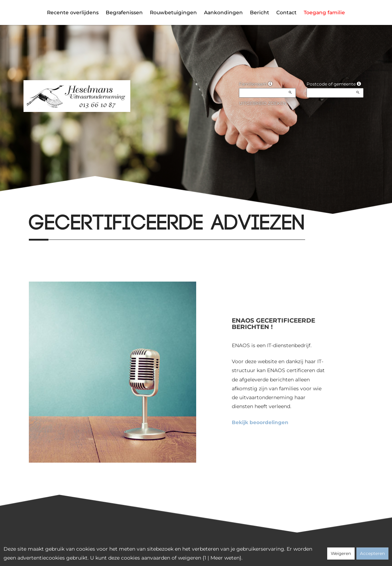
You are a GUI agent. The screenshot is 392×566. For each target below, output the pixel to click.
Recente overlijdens (73, 12)
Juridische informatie (264, 551)
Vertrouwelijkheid (187, 551)
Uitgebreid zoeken (263, 103)
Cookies (223, 551)
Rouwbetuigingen (173, 12)
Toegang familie (324, 12)
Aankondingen (223, 12)
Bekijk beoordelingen (260, 422)
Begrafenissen (124, 12)
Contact (286, 12)
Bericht (260, 12)
